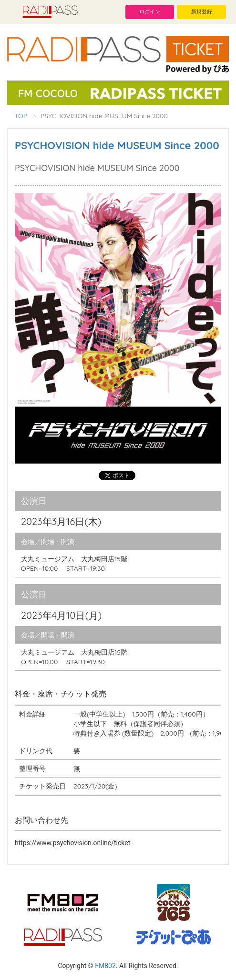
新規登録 (202, 11)
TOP (21, 116)
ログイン (150, 11)
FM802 (105, 966)
